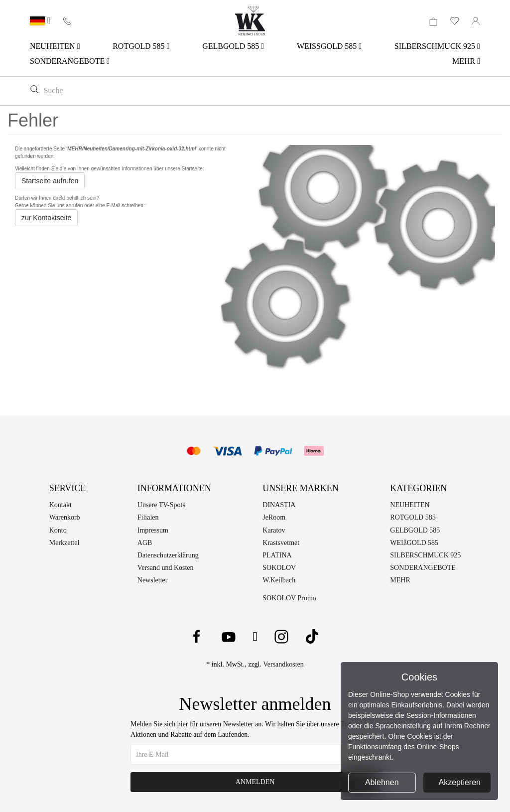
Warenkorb (65, 517)
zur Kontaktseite (46, 218)
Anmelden (255, 782)
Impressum (153, 530)
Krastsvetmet (281, 543)
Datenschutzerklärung (168, 555)
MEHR (466, 61)
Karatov (274, 530)
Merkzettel (64, 543)
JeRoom (274, 517)
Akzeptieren (460, 782)
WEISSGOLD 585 (329, 46)
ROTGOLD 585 (141, 46)
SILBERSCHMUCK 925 (437, 46)
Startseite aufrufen (50, 181)
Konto (58, 530)
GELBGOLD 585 (233, 46)
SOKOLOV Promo (289, 598)
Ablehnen (382, 782)
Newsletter (153, 580)
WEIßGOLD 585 (414, 543)
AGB (145, 543)
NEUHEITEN (55, 46)
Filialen (148, 517)
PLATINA (277, 555)
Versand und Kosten (166, 568)
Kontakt (61, 505)
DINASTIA (279, 505)
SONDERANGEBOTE (70, 61)
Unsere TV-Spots (161, 505)
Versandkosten (283, 664)
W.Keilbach (279, 580)
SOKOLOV (279, 568)
